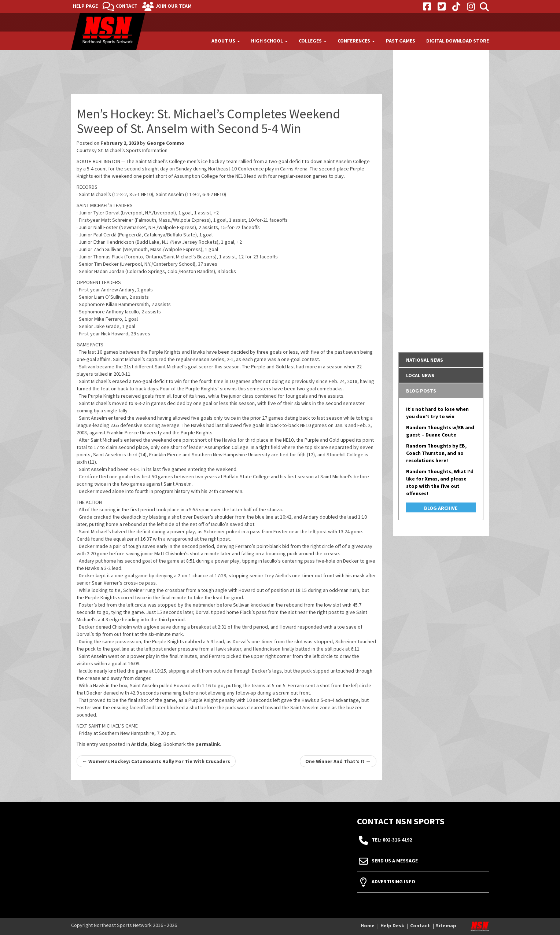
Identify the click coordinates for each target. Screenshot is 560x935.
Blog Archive (441, 508)
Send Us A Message (395, 861)
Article (139, 744)
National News (425, 360)
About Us (226, 41)
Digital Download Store (458, 41)
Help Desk (392, 925)
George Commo (165, 143)
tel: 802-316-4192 (392, 840)
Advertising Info (393, 881)
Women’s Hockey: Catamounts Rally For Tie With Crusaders (156, 761)
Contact (127, 6)
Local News (420, 375)
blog (156, 744)
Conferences (356, 41)
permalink (208, 744)
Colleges (313, 41)
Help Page (85, 6)
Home (368, 925)
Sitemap (446, 925)
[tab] (441, 360)
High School (269, 41)
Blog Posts (421, 391)
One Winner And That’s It (338, 761)
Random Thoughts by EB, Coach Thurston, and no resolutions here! (436, 453)
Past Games (401, 41)
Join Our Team (174, 6)
